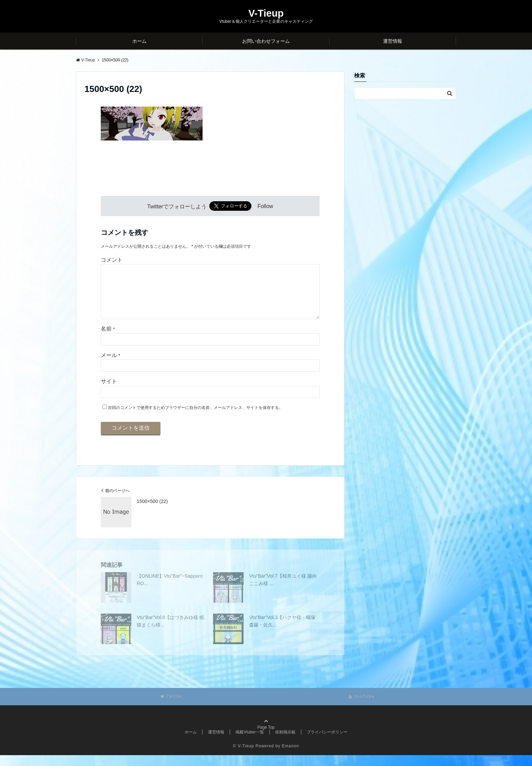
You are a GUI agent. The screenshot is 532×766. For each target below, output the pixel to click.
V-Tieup (266, 13)
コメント (112, 260)
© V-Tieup (244, 757)
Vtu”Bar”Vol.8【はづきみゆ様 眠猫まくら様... (170, 632)
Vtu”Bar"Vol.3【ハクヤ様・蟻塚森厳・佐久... (282, 632)
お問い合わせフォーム (266, 41)
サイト (109, 392)
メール (110, 366)
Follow (265, 207)
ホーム (139, 41)
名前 (108, 340)
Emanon (291, 757)
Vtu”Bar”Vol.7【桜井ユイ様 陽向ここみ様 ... (283, 591)
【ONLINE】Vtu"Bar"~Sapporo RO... (170, 591)
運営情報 (393, 41)
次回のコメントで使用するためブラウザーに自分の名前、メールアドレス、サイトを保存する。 (195, 418)
